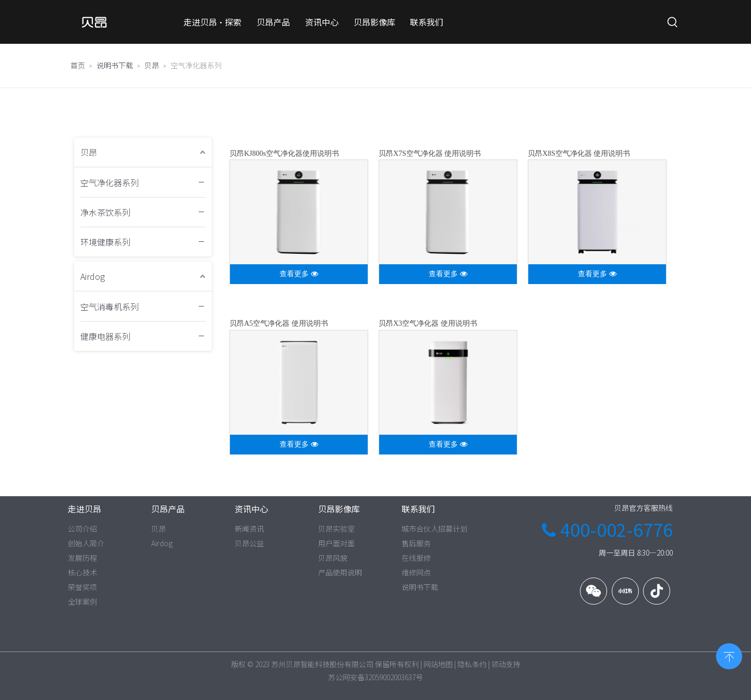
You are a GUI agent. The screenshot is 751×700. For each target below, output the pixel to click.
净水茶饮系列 (105, 212)
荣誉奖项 (82, 587)
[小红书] (625, 591)
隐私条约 (472, 664)
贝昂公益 (249, 543)
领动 (499, 664)
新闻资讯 (249, 529)
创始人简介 (86, 543)
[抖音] (657, 591)
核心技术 (82, 572)
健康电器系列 (105, 336)
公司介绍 (82, 529)
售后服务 (416, 543)
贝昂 (89, 152)
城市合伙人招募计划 (434, 529)
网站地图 (438, 664)
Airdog (93, 276)
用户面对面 (336, 543)
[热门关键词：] (673, 22)
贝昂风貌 (333, 558)
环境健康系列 (105, 242)
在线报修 (416, 558)
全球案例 (82, 601)
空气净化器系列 (110, 182)
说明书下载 (420, 587)
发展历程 (82, 558)
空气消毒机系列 (110, 306)
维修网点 (416, 572)
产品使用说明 (340, 572)
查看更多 (299, 274)
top (729, 655)
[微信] (593, 591)
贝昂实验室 (336, 529)
